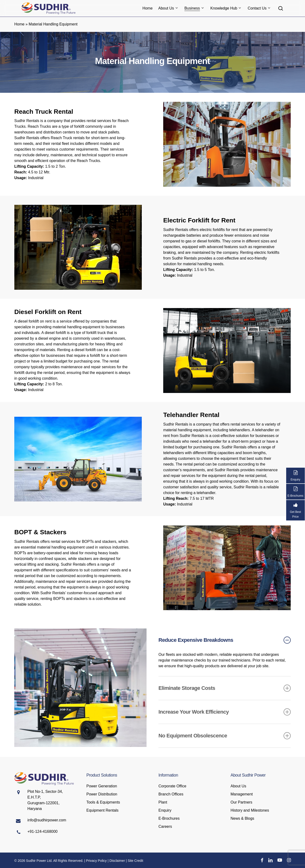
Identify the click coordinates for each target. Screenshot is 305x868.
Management (242, 794)
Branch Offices (171, 794)
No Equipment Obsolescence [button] (225, 736)
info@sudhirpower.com (47, 820)
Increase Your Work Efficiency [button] (225, 712)
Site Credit (135, 861)
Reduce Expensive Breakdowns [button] (225, 640)
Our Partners (241, 802)
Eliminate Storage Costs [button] (225, 688)
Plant (163, 802)
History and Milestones (250, 810)
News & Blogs (242, 818)
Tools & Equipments (103, 802)
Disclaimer (117, 861)
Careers (165, 826)
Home (19, 24)
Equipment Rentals (103, 810)
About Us (239, 786)
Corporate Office (172, 786)
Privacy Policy (96, 861)
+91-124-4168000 (42, 831)
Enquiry (165, 810)
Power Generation (102, 786)
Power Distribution (102, 794)
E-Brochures (169, 818)
